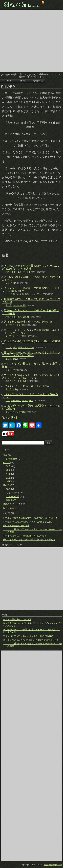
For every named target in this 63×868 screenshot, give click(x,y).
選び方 (16, 294)
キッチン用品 (29, 272)
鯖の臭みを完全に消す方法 (16, 526)
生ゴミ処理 (8, 508)
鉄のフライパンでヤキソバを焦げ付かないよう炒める (29, 540)
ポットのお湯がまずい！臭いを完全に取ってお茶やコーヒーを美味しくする (31, 376)
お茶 (25, 381)
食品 (22, 294)
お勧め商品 (16, 401)
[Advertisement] (32, 41)
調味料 (26, 317)
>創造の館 (38, 81)
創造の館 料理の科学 (53, 865)
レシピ (9, 283)
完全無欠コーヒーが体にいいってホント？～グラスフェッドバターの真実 (31, 354)
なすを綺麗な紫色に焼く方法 (17, 620)
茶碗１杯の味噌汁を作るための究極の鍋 (28, 322)
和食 (15, 283)
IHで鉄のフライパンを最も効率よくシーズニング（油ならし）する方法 (31, 267)
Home (8, 81)
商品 (8, 401)
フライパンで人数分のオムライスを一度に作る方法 (28, 636)
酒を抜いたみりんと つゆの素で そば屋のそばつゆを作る (31, 640)
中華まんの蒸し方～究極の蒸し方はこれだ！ (25, 536)
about (23, 81)
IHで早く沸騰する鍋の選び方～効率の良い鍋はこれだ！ (30, 518)
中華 (8, 474)
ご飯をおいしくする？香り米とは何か (27, 386)
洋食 (15, 370)
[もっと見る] (9, 418)
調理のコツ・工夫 (14, 272)
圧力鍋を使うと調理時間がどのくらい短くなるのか (28, 522)
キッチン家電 (19, 305)
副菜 (15, 348)
